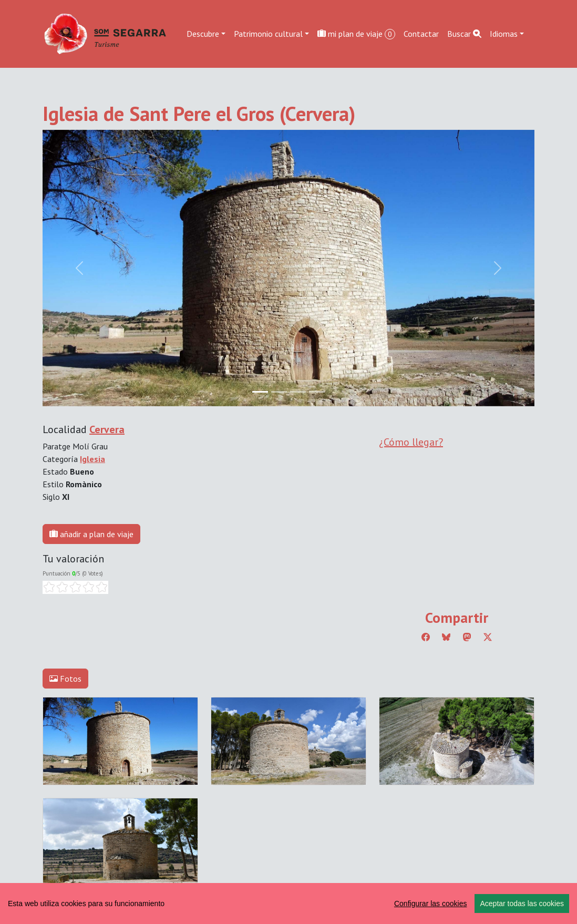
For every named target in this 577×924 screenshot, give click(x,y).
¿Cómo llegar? (411, 442)
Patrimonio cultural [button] (268, 34)
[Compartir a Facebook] (426, 637)
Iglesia (92, 459)
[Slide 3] (317, 392)
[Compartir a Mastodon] (467, 637)
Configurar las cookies (431, 904)
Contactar (421, 34)
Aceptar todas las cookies (522, 904)
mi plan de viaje (356, 34)
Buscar (464, 34)
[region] (288, 904)
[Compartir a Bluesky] (446, 637)
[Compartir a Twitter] (488, 637)
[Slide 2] (298, 392)
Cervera (107, 429)
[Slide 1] (279, 392)
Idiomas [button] (504, 34)
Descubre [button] (203, 34)
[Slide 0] (260, 392)
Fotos (65, 679)
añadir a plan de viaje (91, 534)
